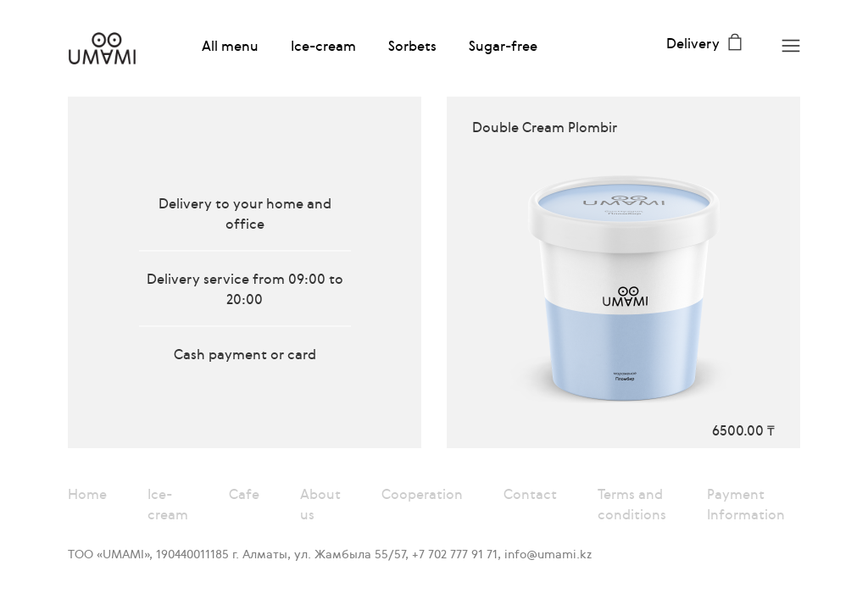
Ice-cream (323, 46)
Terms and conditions (632, 504)
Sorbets (412, 46)
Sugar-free (503, 46)
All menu (230, 46)
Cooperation (422, 494)
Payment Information (746, 504)
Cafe (244, 494)
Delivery (693, 43)
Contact (530, 494)
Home (87, 494)
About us (320, 504)
